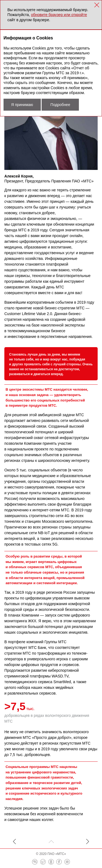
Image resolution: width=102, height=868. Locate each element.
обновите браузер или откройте (59, 15)
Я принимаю (22, 105)
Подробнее (60, 105)
